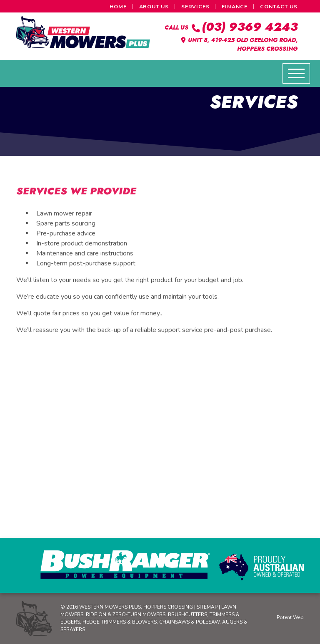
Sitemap (207, 607)
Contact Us (279, 6)
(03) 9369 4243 (244, 27)
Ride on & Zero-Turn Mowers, (127, 614)
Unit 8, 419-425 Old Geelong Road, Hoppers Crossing (239, 44)
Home (118, 6)
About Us (154, 6)
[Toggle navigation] (296, 73)
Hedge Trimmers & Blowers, (121, 622)
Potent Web (290, 617)
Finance (235, 6)
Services (195, 6)
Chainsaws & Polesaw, (191, 622)
